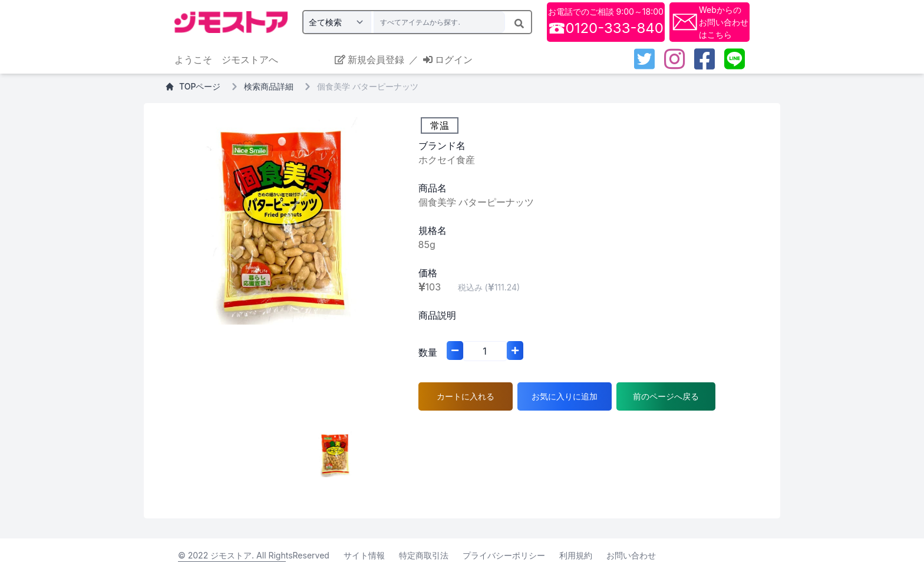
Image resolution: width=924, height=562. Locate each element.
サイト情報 (364, 555)
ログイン (448, 59)
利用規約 (576, 555)
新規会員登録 (369, 59)
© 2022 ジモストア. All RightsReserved (254, 555)
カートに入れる (466, 396)
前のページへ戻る (666, 396)
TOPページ (193, 86)
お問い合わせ (631, 555)
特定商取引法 (424, 555)
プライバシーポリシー (504, 555)
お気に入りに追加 (565, 396)
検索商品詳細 (269, 86)
